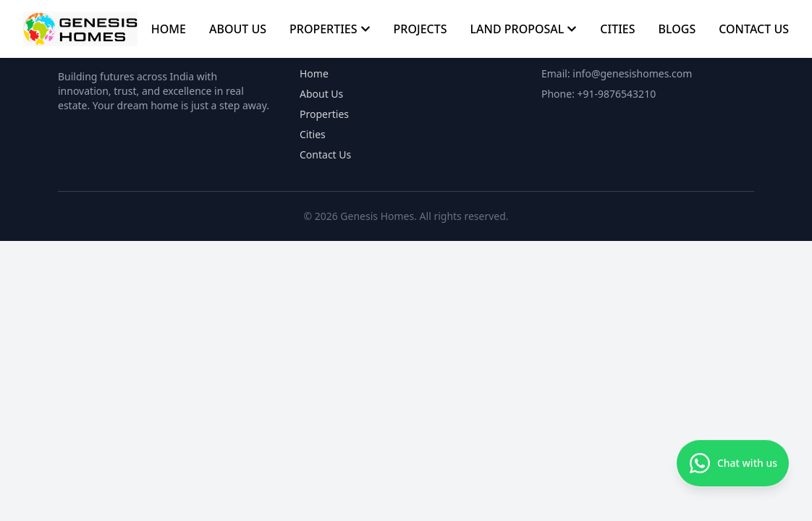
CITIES (617, 29)
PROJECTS (420, 29)
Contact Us (325, 154)
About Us (321, 94)
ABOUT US (238, 29)
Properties (324, 114)
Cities (313, 134)
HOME (169, 29)
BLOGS (677, 29)
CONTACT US (754, 29)
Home (314, 73)
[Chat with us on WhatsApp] (733, 465)
